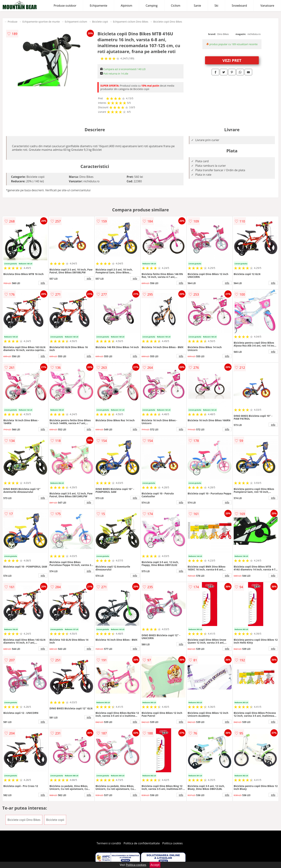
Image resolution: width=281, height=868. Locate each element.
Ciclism (176, 6)
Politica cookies (173, 843)
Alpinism (126, 6)
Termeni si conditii (109, 843)
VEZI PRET (232, 60)
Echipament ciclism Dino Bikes (131, 22)
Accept (155, 865)
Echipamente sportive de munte (41, 22)
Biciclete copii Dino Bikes (168, 22)
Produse (13, 22)
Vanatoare (267, 6)
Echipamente (98, 6)
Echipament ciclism (76, 22)
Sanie (197, 6)
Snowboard (239, 6)
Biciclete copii (100, 22)
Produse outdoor (65, 6)
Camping (152, 6)
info (43, 283)
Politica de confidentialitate (142, 843)
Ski (216, 6)
